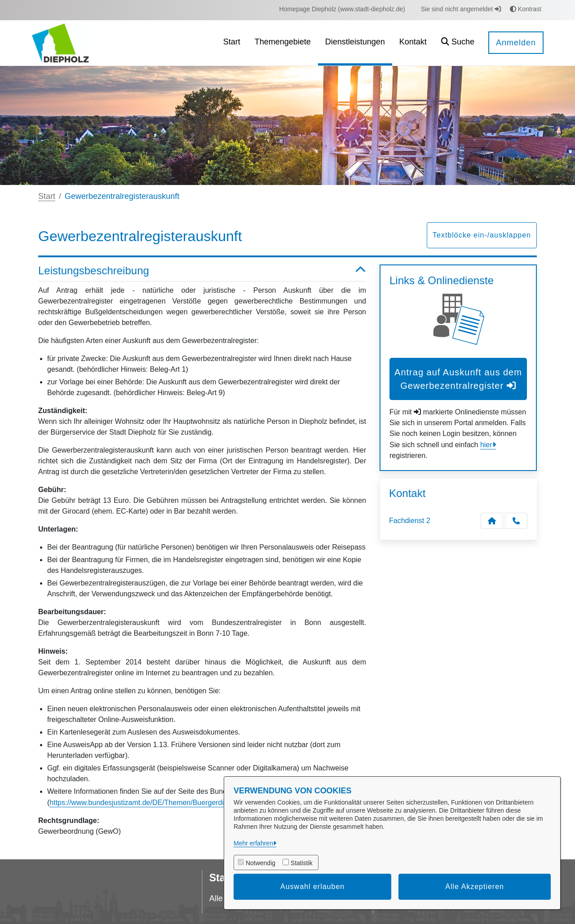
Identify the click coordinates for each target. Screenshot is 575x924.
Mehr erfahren (253, 843)
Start (47, 196)
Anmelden (516, 43)
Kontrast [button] (526, 9)
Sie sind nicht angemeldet (461, 9)
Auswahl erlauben (312, 887)
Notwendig (261, 863)
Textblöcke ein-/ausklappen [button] (482, 235)
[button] (458, 43)
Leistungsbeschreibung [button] (202, 271)
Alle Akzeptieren (475, 887)
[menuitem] (342, 9)
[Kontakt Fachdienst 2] (492, 521)
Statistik (302, 863)
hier (486, 445)
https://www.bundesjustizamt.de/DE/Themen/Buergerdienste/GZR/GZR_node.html (180, 803)
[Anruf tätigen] (516, 521)
